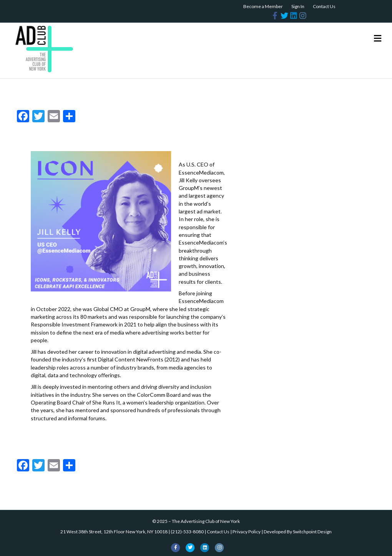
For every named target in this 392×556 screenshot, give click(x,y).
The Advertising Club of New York (206, 521)
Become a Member (263, 6)
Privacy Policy (247, 532)
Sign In (298, 6)
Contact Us (324, 6)
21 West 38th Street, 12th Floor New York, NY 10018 (114, 532)
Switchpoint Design (312, 532)
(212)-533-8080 (187, 532)
